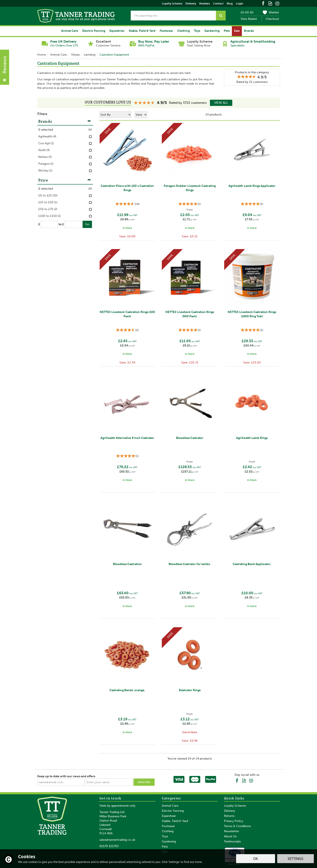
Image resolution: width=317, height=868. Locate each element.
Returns (229, 816)
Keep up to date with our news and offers (66, 776)
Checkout (272, 19)
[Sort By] (115, 115)
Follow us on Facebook (263, 3)
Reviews (205, 4)
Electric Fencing (173, 811)
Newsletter (232, 831)
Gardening (169, 841)
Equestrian (169, 816)
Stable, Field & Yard (175, 821)
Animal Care (170, 806)
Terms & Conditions (237, 826)
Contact (218, 4)
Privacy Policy (234, 821)
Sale (237, 31)
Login (240, 4)
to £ (61, 224)
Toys (165, 836)
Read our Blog (270, 3)
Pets (165, 847)
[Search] (173, 16)
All (90, 130)
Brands (65, 121)
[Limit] (141, 115)
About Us (230, 836)
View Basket (249, 19)
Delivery (230, 811)
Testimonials (232, 841)
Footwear (168, 826)
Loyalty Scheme (235, 806)
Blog (230, 4)
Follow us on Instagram (277, 3)
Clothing (168, 831)
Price (65, 180)
